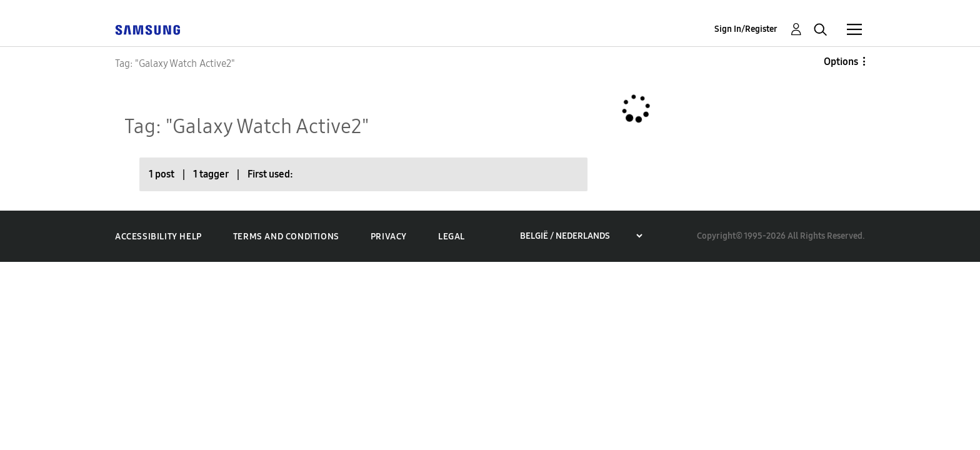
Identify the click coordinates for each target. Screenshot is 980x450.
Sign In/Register (746, 29)
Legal (452, 237)
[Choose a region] (581, 236)
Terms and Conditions (286, 237)
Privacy (389, 237)
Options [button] (841, 62)
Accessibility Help (158, 237)
